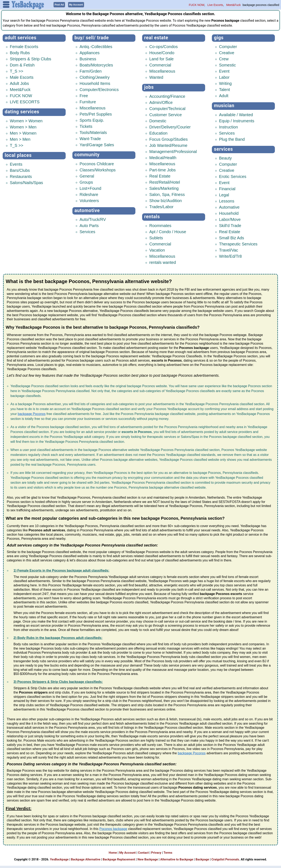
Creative (227, 52)
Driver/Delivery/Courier (170, 126)
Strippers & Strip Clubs (30, 58)
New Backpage (148, 859)
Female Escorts (24, 46)
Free (84, 95)
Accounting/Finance (167, 96)
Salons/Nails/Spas (26, 182)
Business (88, 58)
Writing (225, 83)
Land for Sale (161, 58)
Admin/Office (161, 102)
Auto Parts (89, 225)
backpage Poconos (32, 413)
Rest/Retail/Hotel (165, 181)
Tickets (86, 126)
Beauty (225, 157)
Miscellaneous (93, 107)
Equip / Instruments (237, 120)
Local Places (18, 155)
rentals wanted (163, 262)
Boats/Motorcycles (96, 64)
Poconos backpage (113, 828)
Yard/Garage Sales (97, 144)
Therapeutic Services (238, 243)
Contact (143, 852)
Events (16, 163)
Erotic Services (233, 176)
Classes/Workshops (98, 169)
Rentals (152, 216)
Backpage (202, 859)
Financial (227, 188)
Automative (229, 206)
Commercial (160, 64)
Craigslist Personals (225, 859)
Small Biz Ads (232, 237)
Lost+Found (90, 188)
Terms (168, 852)
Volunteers (89, 200)
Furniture (88, 101)
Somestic (227, 64)
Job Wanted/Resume (168, 145)
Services (87, 231)
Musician (224, 105)
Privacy (156, 852)
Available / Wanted (236, 114)
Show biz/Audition (166, 200)
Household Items (95, 83)
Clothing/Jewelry (95, 76)
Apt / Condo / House (168, 231)
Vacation (157, 249)
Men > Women (23, 132)
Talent (224, 89)
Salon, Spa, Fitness (167, 194)
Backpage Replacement (119, 859)
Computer (228, 46)
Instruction (228, 126)
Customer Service (166, 114)
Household (229, 213)
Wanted (156, 76)
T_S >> (17, 70)
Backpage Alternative (86, 859)
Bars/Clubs (20, 170)
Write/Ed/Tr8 (230, 255)
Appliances (90, 52)
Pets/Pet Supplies (96, 113)
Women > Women (26, 120)
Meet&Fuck (233, 5)
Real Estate (156, 37)
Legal (224, 194)
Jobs (149, 86)
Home (113, 852)
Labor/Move (230, 219)
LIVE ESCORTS (25, 101)
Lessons (227, 200)
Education (158, 132)
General (87, 175)
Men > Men (20, 138)
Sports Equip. (92, 119)
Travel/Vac (229, 249)
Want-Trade (90, 138)
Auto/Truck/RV (93, 219)
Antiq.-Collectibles (96, 46)
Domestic (158, 120)
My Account (127, 852)
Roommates (160, 225)
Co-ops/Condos (164, 46)
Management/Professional (173, 151)
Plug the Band (232, 138)
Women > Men (23, 126)
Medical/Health (163, 157)
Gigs (219, 37)
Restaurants (21, 176)
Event (224, 70)
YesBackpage (59, 859)
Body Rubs (20, 52)
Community (87, 154)
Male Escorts (22, 76)
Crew (224, 58)
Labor (224, 76)
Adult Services (21, 37)
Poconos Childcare (97, 163)
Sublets (156, 237)
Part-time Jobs (162, 169)
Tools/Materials (93, 132)
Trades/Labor (161, 206)
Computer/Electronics (99, 89)
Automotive (87, 210)
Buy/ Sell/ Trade (92, 37)
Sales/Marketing (164, 188)
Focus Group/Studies (169, 138)
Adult (224, 95)
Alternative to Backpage (177, 859)
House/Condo (162, 52)
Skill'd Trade (230, 225)
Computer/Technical (167, 108)
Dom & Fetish (22, 64)
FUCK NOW (196, 5)
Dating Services (22, 111)
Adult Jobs (19, 83)
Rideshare (89, 194)
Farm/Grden (91, 70)
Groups (86, 181)
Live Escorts (215, 5)
